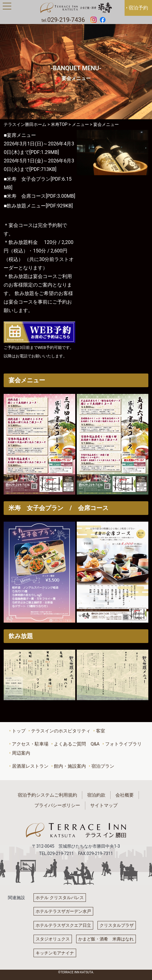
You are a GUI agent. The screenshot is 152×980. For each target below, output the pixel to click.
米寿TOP (59, 124)
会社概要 (125, 795)
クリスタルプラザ (117, 925)
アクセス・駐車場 (30, 744)
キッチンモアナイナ (55, 953)
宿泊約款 (96, 795)
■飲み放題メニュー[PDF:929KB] (38, 206)
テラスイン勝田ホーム (25, 124)
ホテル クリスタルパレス (60, 898)
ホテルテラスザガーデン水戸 (63, 911)
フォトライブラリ (123, 744)
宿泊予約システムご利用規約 (47, 795)
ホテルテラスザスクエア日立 (63, 925)
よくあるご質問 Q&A (77, 744)
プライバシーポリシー (57, 805)
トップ (19, 731)
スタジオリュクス (53, 939)
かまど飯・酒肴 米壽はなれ (106, 939)
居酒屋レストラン (30, 766)
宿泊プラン (103, 766)
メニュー (80, 124)
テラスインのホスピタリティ (61, 731)
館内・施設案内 (70, 766)
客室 (101, 731)
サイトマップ (104, 805)
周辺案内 (21, 753)
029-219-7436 (66, 20)
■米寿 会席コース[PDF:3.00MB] (39, 196)
